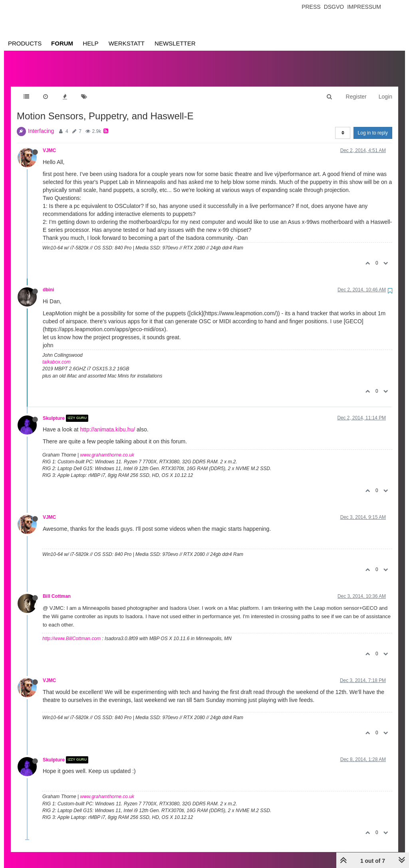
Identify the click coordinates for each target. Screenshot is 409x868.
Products (25, 43)
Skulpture (54, 410)
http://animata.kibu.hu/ (107, 421)
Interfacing (41, 123)
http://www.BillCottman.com (71, 631)
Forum (62, 43)
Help (90, 43)
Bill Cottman (57, 588)
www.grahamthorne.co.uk (107, 447)
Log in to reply (373, 125)
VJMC (49, 142)
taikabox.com (57, 354)
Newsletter (175, 43)
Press (311, 7)
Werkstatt (127, 43)
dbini (48, 282)
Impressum (364, 7)
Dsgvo (334, 7)
